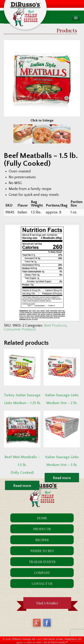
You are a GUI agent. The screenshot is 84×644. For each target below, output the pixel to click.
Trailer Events (42, 562)
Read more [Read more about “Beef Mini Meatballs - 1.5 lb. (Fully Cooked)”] (22, 486)
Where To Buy (42, 551)
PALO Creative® (59, 642)
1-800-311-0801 (33, 642)
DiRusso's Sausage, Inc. (24, 639)
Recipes (42, 540)
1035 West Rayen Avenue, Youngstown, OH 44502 (49, 640)
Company (42, 573)
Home (42, 518)
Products (42, 529)
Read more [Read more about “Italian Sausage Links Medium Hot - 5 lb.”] (62, 478)
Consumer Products (20, 329)
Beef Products (55, 326)
